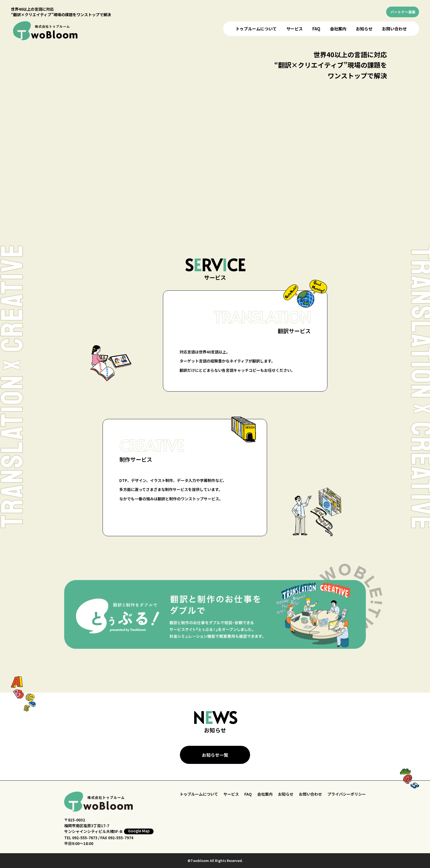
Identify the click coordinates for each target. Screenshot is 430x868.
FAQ (316, 29)
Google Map (139, 831)
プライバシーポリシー (347, 794)
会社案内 (338, 29)
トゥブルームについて (256, 29)
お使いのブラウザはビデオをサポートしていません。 (217, 136)
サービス (295, 29)
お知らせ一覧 (215, 755)
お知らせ (364, 29)
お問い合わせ (394, 29)
